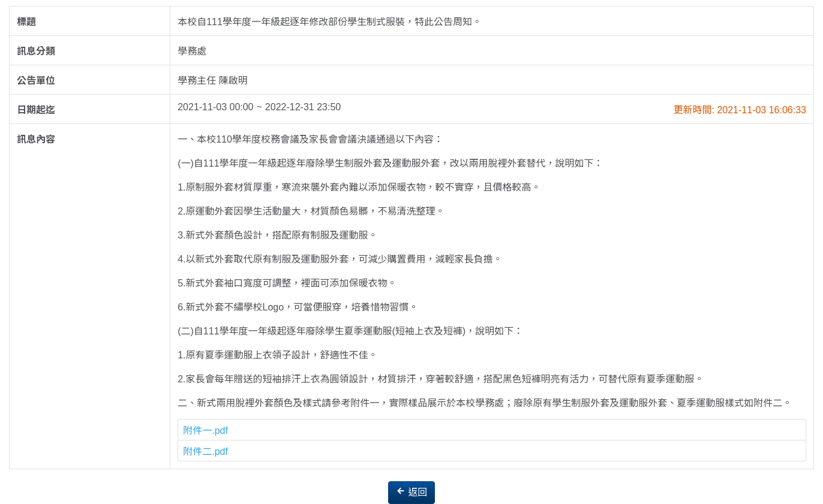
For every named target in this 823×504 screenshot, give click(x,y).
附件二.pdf (205, 452)
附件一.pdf (205, 431)
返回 (411, 492)
